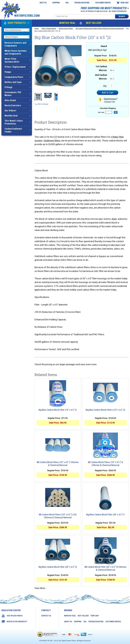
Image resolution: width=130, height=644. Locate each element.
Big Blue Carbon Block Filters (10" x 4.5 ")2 (105, 410)
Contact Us (46, 616)
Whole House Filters (66, 29)
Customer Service (103, 3)
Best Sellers (94, 23)
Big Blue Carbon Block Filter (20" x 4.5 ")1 (105, 515)
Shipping (56, 3)
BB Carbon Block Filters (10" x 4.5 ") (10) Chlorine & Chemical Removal (58, 516)
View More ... (41, 588)
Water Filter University (17, 622)
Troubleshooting (82, 3)
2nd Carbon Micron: (101, 77)
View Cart (125, 3)
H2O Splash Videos (15, 616)
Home (37, 29)
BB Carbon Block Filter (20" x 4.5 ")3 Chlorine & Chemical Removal (105, 568)
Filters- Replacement (49, 29)
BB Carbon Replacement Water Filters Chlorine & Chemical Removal (100, 29)
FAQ (67, 3)
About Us (43, 3)
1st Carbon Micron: (101, 68)
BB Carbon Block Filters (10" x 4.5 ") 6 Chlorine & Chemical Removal (105, 464)
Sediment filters (52, 141)
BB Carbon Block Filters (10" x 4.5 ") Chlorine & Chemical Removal (58, 464)
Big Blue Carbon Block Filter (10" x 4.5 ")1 (58, 410)
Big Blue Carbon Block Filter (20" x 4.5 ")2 (58, 567)
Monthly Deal (67, 23)
